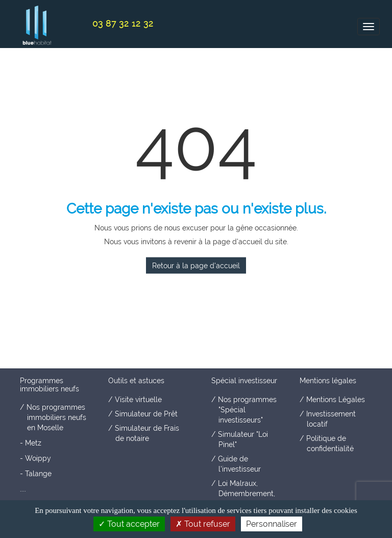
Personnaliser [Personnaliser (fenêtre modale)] (272, 524)
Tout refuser (203, 524)
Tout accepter (129, 524)
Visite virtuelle (138, 400)
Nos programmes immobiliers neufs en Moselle (56, 417)
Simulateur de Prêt (146, 414)
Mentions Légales (336, 400)
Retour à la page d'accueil (196, 266)
